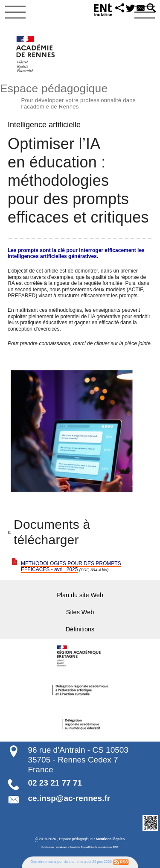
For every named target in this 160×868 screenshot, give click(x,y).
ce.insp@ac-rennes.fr (69, 798)
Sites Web (80, 612)
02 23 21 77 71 (55, 783)
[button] (120, 9)
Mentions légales (110, 839)
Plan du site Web (80, 595)
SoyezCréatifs (89, 847)
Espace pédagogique (80, 95)
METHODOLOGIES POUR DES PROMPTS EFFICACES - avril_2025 (71, 566)
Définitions (80, 629)
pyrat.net (61, 847)
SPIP (115, 847)
